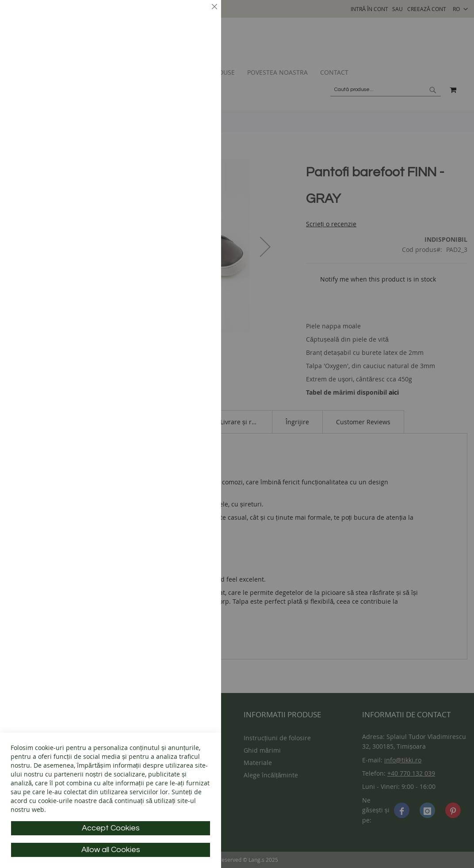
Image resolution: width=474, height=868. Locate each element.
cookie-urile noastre (67, 801)
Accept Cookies (111, 828)
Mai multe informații (179, 78)
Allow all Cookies (111, 850)
